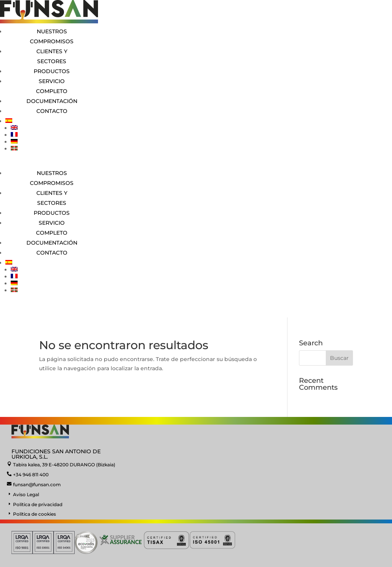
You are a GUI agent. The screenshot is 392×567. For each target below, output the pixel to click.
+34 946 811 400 (31, 475)
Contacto (52, 111)
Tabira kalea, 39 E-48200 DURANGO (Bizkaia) (64, 465)
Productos (52, 71)
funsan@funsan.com (37, 484)
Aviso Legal (26, 494)
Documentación (52, 101)
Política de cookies (34, 514)
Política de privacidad (38, 504)
